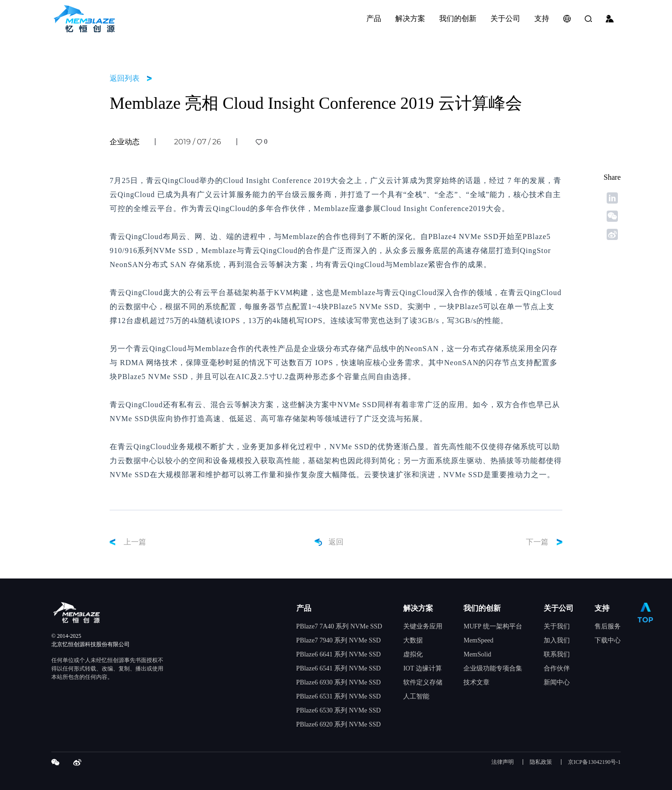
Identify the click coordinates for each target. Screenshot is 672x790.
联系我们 (557, 654)
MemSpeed (478, 640)
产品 (304, 608)
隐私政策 (541, 762)
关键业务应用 (423, 626)
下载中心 (608, 640)
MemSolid (477, 654)
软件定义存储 (423, 682)
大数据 (413, 640)
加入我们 (557, 640)
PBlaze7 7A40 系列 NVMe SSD (339, 626)
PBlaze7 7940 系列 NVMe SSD (339, 640)
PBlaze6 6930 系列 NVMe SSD (339, 682)
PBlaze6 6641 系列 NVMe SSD (339, 654)
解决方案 (418, 608)
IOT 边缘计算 (423, 668)
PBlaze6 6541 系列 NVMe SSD (339, 668)
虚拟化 (413, 654)
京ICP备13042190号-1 (594, 762)
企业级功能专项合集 (493, 668)
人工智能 (416, 696)
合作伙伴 (557, 668)
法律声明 (503, 762)
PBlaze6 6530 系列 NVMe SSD (339, 710)
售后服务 (608, 626)
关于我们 (557, 626)
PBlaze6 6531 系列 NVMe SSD (339, 696)
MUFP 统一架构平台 (493, 626)
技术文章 (476, 682)
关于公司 (559, 608)
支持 (602, 608)
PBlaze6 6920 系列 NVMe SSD (339, 724)
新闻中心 (557, 682)
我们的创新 (482, 608)
